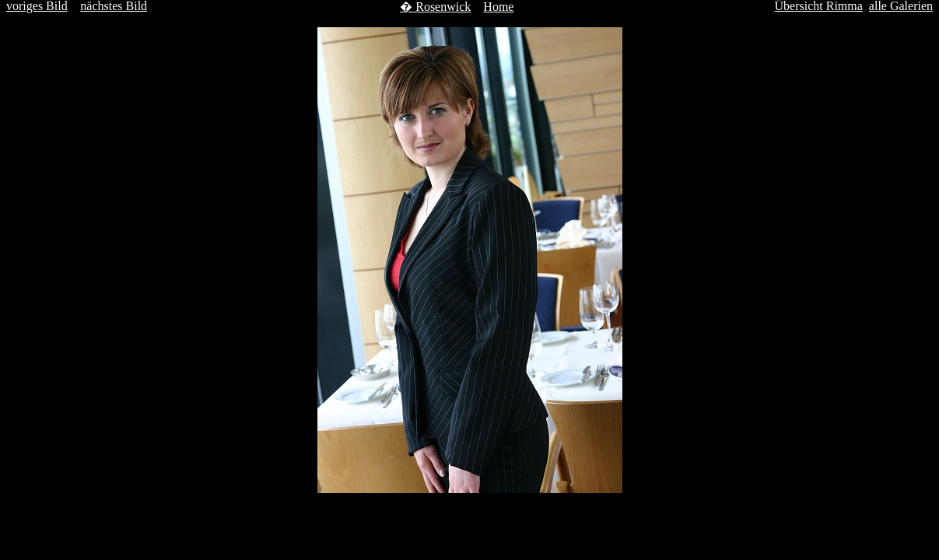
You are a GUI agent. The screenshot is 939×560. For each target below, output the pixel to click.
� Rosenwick (435, 7)
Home (498, 7)
